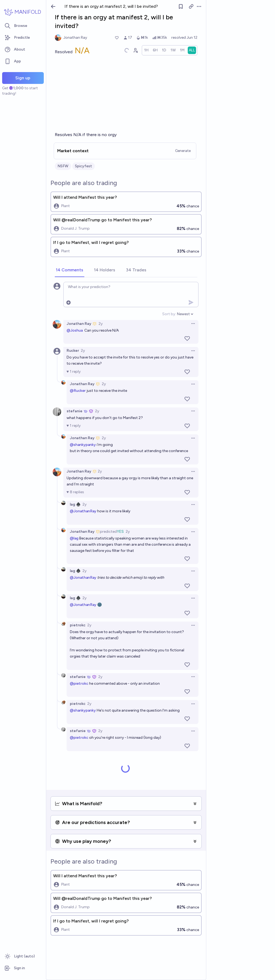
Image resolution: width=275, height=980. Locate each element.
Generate (183, 151)
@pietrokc (79, 683)
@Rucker (78, 391)
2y (101, 324)
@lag (74, 538)
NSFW (63, 166)
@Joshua (75, 330)
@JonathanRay (83, 511)
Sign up (23, 78)
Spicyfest (84, 166)
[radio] (146, 50)
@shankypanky (83, 445)
